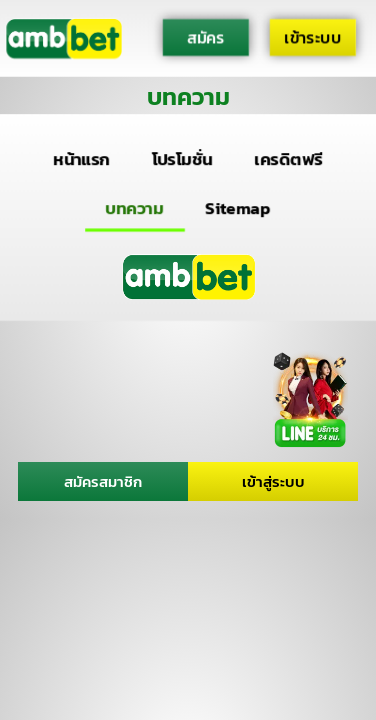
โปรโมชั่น (182, 159)
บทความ (135, 207)
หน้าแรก (81, 159)
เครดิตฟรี (289, 159)
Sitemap (237, 207)
